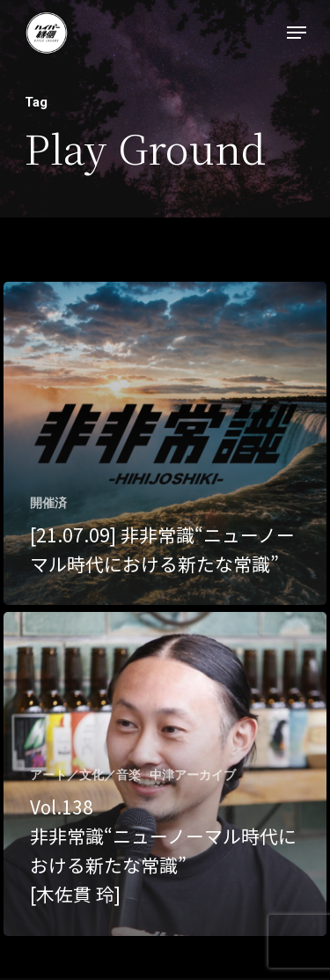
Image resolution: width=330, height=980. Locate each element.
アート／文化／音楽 (85, 775)
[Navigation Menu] (297, 33)
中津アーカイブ (193, 775)
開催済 (48, 503)
